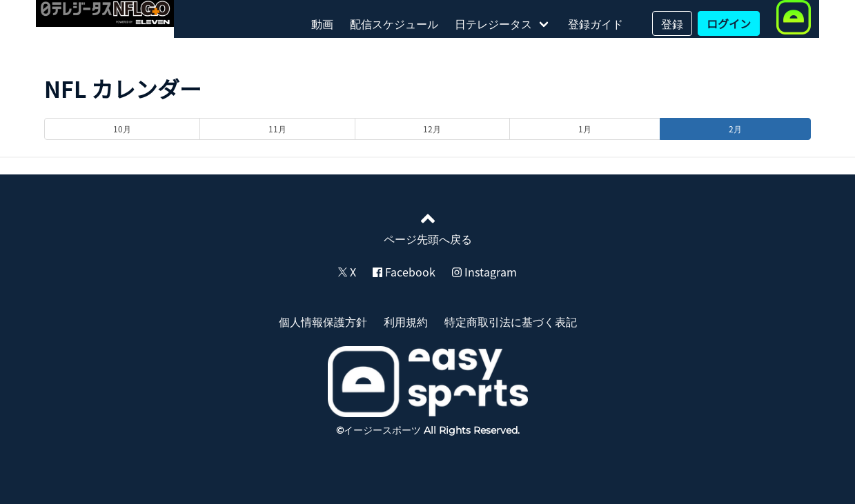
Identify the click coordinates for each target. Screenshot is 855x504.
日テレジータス (493, 23)
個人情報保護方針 (323, 321)
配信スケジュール (394, 23)
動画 (322, 23)
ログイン (729, 23)
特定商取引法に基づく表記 (511, 321)
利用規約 (406, 321)
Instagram (484, 272)
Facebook (404, 272)
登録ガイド (596, 23)
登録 (672, 23)
